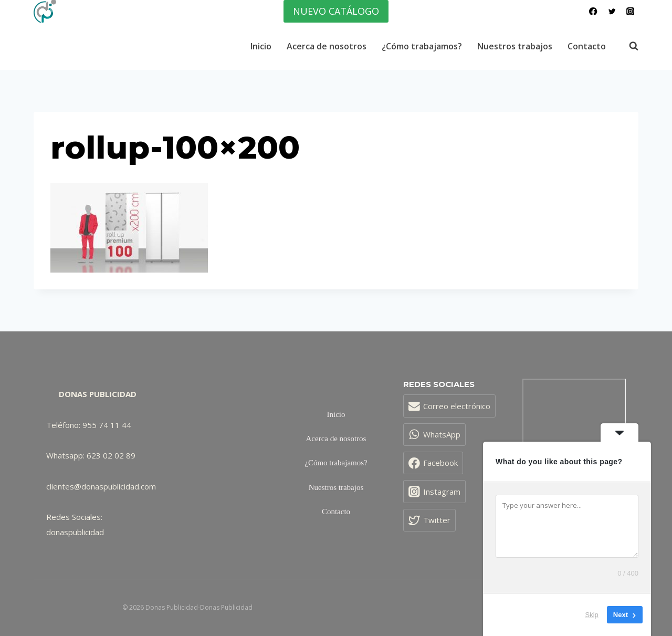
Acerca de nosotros (327, 46)
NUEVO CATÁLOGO (336, 11)
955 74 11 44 (107, 425)
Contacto (587, 46)
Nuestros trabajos (515, 46)
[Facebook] (594, 11)
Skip (592, 615)
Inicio (261, 46)
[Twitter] (612, 11)
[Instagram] (630, 11)
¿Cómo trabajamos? (422, 46)
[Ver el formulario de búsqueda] (628, 46)
